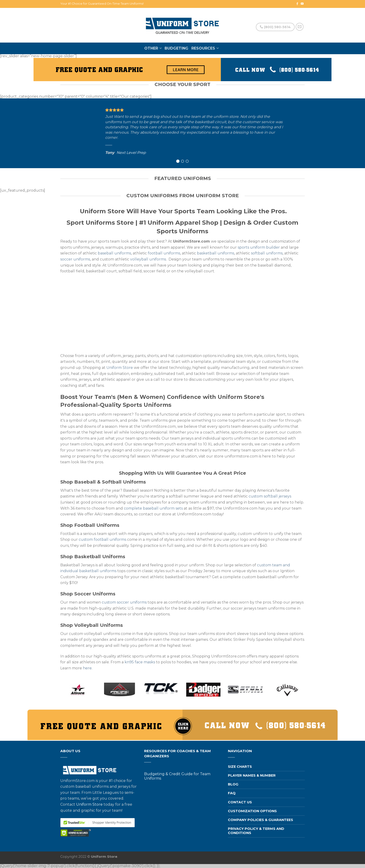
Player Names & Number (252, 775)
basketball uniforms (216, 253)
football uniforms (164, 253)
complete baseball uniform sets (153, 508)
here (87, 668)
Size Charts (240, 767)
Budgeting (176, 48)
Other (151, 48)
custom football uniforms (102, 539)
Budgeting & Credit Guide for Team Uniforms (177, 776)
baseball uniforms (114, 253)
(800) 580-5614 (275, 27)
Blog (233, 784)
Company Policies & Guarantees (260, 820)
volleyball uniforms (148, 259)
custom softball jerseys (270, 496)
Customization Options (252, 811)
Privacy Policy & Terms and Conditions (256, 831)
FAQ (232, 793)
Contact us (240, 802)
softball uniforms (267, 253)
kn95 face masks (140, 662)
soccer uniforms (75, 259)
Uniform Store (120, 368)
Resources (203, 48)
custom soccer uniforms (124, 602)
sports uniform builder (259, 247)
